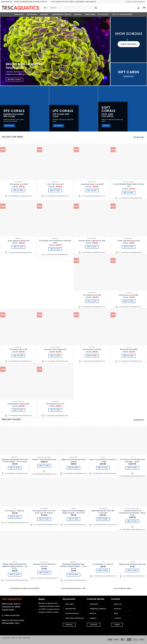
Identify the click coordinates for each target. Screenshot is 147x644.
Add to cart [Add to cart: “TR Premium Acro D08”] (18, 190)
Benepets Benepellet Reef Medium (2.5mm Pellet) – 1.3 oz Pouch (73, 566)
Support (93, 618)
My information (72, 613)
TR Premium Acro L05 (18, 349)
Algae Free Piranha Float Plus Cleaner (74, 461)
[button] (138, 8)
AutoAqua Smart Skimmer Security (44, 565)
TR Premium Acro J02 (55, 404)
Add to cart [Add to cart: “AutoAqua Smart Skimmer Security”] (44, 573)
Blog (116, 613)
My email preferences (75, 618)
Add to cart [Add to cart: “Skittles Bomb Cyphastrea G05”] (92, 247)
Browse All (140, 137)
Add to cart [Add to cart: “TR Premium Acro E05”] (92, 301)
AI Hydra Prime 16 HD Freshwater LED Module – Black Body (132, 513)
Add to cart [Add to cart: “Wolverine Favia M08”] (129, 356)
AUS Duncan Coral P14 (92, 349)
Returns (93, 613)
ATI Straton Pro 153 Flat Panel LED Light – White (132, 461)
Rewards (45, 14)
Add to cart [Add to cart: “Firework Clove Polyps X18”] (55, 356)
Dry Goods (33, 14)
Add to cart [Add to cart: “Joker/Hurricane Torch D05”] (92, 190)
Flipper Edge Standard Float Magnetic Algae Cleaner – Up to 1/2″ (15, 566)
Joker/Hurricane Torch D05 (92, 184)
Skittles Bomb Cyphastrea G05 (92, 241)
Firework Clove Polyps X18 (55, 349)
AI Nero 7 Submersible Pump (44, 460)
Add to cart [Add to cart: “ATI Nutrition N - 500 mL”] (103, 570)
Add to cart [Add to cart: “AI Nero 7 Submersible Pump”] (44, 466)
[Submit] (96, 8)
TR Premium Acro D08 (18, 184)
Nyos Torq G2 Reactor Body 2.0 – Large (103, 461)
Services (117, 609)
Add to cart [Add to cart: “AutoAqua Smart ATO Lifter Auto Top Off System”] (44, 519)
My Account (104, 14)
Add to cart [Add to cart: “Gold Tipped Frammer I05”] (18, 247)
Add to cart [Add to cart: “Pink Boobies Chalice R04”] (18, 410)
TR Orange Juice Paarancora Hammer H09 (55, 242)
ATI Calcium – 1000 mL (15, 511)
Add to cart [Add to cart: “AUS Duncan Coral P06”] (129, 301)
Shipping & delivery (98, 609)
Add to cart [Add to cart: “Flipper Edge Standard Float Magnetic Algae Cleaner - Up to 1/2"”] (15, 575)
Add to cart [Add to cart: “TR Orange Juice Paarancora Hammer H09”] (55, 249)
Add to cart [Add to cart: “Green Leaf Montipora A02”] (129, 247)
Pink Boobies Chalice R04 (18, 404)
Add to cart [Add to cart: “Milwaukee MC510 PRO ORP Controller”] (103, 519)
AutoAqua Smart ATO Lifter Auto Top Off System (44, 512)
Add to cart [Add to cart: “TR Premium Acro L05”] (18, 356)
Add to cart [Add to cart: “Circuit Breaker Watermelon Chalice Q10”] (129, 192)
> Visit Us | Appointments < (135, 2)
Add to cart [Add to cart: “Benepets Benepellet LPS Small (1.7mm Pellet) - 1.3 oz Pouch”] (15, 468)
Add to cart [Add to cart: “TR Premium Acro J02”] (55, 410)
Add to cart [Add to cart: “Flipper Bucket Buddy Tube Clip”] (132, 570)
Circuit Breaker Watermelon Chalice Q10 (129, 185)
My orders (70, 604)
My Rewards (71, 609)
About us (118, 604)
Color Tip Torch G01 (55, 184)
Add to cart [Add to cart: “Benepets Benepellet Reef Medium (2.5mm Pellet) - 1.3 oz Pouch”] (74, 575)
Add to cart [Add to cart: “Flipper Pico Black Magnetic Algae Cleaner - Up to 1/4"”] (74, 519)
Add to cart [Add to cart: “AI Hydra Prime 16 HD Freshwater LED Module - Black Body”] (132, 521)
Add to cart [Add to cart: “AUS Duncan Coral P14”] (92, 356)
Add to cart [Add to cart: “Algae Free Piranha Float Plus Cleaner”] (74, 468)
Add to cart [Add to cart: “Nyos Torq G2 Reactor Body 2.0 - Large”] (103, 468)
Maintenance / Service (62, 14)
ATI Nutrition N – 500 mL (103, 564)
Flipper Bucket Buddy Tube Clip (132, 564)
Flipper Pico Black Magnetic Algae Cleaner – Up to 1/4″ (74, 512)
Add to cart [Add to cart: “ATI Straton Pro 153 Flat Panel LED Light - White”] (132, 468)
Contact (118, 618)
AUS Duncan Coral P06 (129, 295)
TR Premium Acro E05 (92, 295)
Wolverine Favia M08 (129, 349)
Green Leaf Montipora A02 (129, 241)
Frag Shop (20, 14)
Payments (94, 604)
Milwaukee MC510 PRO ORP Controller (103, 512)
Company (78, 14)
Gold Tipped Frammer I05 (18, 241)
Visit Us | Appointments (122, 14)
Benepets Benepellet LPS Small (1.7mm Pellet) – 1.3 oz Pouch (15, 461)
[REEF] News (90, 14)
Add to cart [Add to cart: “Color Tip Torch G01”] (55, 190)
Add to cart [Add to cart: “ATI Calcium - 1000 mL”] (15, 517)
